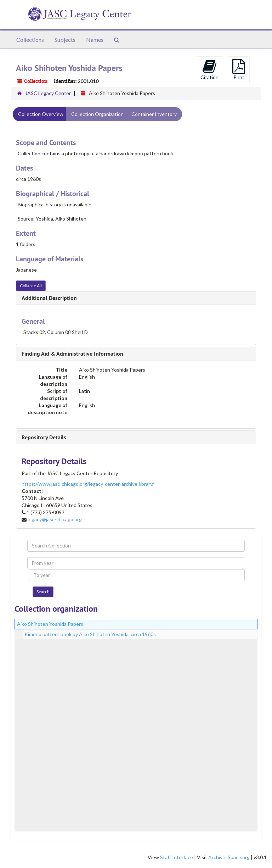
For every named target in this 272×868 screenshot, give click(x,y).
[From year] (135, 563)
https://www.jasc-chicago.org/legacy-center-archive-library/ (88, 484)
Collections (30, 40)
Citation (209, 69)
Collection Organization (97, 114)
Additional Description (49, 298)
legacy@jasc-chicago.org (55, 519)
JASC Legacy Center (48, 93)
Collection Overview (41, 114)
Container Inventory (154, 114)
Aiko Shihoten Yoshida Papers (50, 624)
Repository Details (44, 437)
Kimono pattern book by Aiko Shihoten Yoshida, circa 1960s (90, 634)
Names (95, 40)
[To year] (137, 575)
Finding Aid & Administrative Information (72, 354)
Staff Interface (177, 857)
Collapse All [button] (31, 286)
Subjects (65, 40)
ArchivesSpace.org (229, 857)
